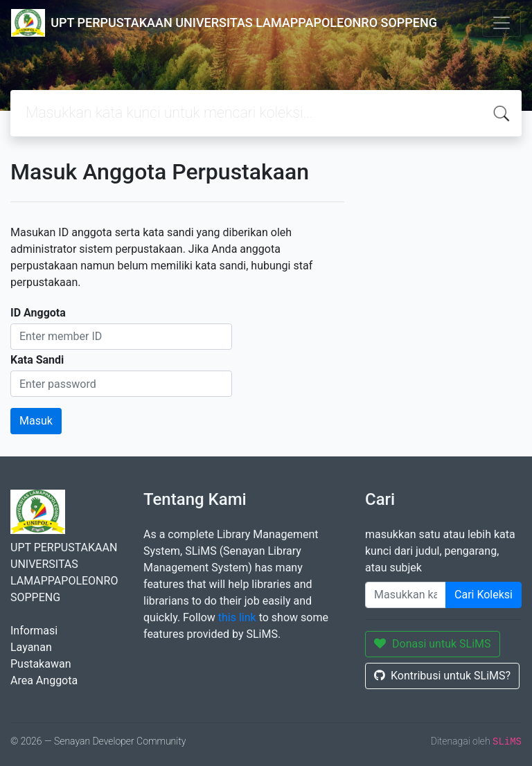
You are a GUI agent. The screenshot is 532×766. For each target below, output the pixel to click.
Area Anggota (44, 680)
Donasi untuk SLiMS (433, 644)
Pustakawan (41, 664)
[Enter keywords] (406, 595)
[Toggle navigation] (502, 23)
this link (237, 617)
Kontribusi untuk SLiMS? (442, 676)
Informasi (34, 631)
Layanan (31, 647)
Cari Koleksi (484, 595)
